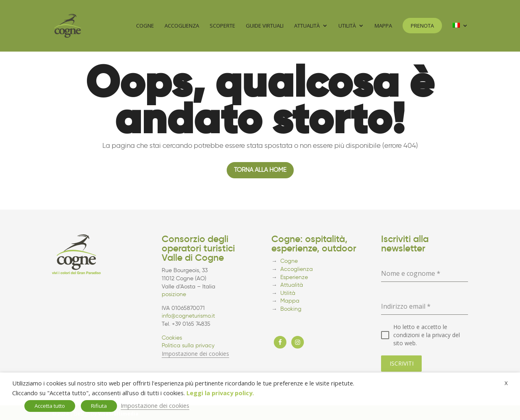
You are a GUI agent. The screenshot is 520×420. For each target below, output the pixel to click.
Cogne (145, 26)
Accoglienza (182, 26)
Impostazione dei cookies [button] (195, 354)
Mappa (383, 26)
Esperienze (294, 277)
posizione (174, 294)
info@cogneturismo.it (188, 316)
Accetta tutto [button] (50, 406)
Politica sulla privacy (188, 345)
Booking (291, 309)
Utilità (347, 26)
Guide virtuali (265, 26)
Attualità (307, 26)
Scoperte (222, 26)
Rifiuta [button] (99, 406)
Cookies (172, 338)
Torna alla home (260, 170)
